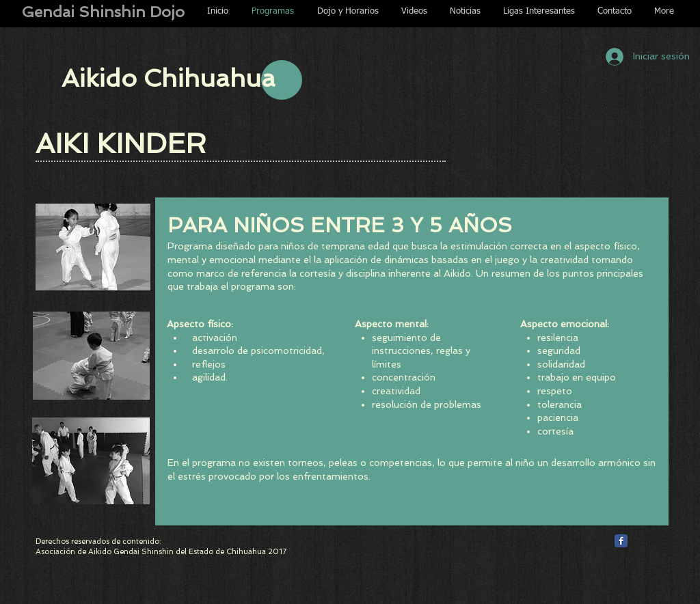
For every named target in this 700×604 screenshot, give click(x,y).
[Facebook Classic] (621, 541)
